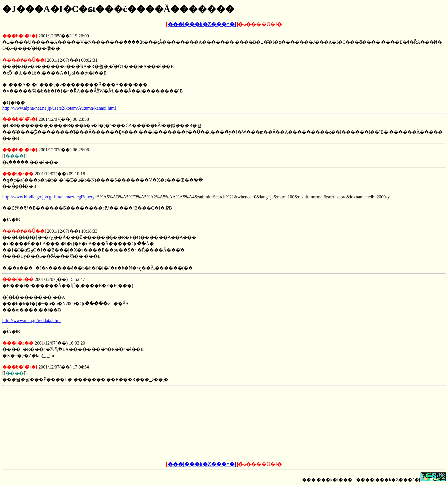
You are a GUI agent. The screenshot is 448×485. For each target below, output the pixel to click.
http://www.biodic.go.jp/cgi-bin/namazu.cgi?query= (50, 197)
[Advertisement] (181, 424)
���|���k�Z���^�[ (202, 24)
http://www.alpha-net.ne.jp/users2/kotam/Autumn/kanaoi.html (59, 108)
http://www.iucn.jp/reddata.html (32, 320)
